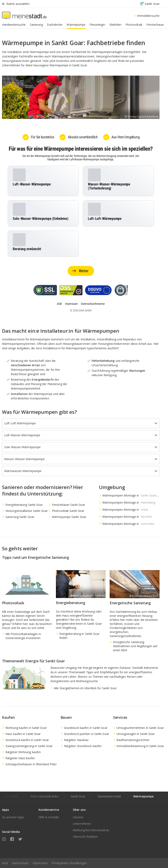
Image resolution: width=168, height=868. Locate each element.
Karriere (78, 817)
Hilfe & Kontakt (49, 817)
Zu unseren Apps (13, 817)
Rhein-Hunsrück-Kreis (44, 796)
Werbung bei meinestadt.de (91, 830)
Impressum (40, 863)
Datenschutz (20, 863)
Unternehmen (82, 824)
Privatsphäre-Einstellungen (69, 863)
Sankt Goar (78, 796)
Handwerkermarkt (109, 796)
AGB (5, 863)
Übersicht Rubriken (85, 837)
